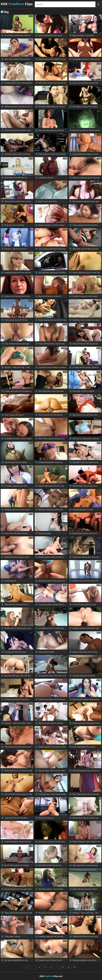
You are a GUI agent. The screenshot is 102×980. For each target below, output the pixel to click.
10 (74, 967)
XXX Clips (17, 4)
